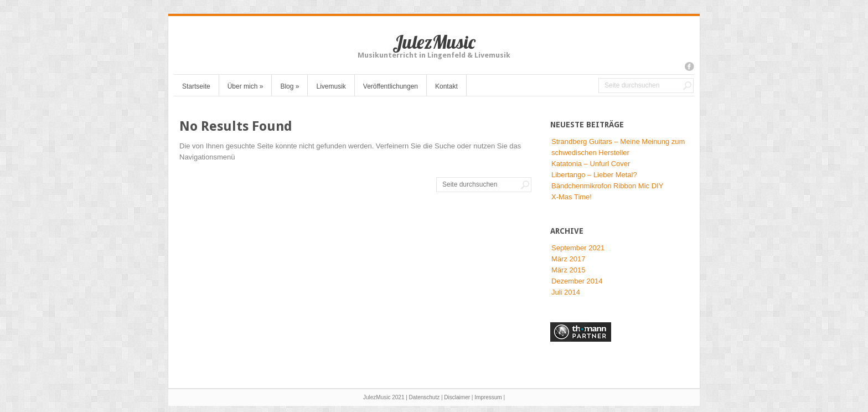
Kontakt (446, 86)
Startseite (196, 86)
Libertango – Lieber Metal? (594, 175)
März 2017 (568, 259)
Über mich (246, 86)
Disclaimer (457, 397)
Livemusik (331, 86)
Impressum (488, 397)
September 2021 (578, 248)
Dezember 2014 (577, 281)
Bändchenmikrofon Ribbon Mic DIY (607, 186)
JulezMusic (434, 42)
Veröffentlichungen (391, 86)
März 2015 (568, 270)
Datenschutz (425, 397)
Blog (290, 86)
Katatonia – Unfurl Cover (591, 164)
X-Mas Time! (572, 197)
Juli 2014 (566, 292)
